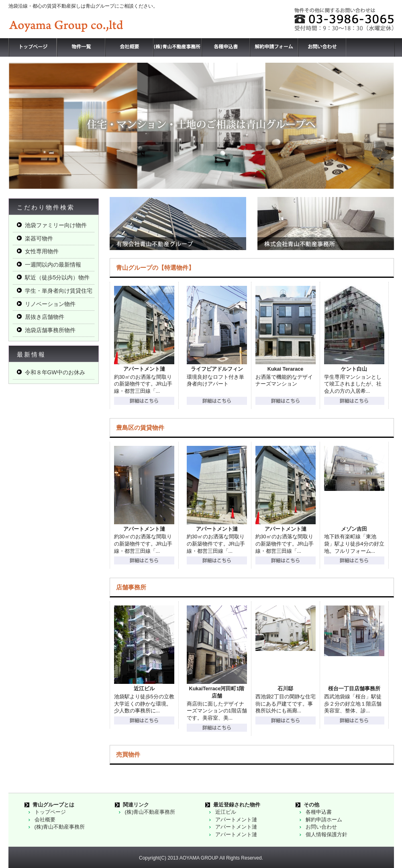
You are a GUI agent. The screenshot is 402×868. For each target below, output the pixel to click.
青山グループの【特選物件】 (155, 268)
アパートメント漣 (236, 820)
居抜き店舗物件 (45, 317)
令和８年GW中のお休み (55, 372)
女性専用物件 (42, 251)
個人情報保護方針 (326, 834)
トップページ (50, 812)
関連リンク (136, 805)
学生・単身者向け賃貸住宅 (59, 291)
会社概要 (45, 820)
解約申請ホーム (324, 820)
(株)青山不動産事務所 (60, 827)
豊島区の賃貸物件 (140, 428)
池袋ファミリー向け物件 (56, 225)
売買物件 (128, 754)
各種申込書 (319, 812)
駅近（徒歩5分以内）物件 (57, 277)
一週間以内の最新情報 (53, 265)
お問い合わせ (321, 827)
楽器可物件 (39, 238)
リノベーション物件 (50, 304)
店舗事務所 (131, 587)
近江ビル (226, 812)
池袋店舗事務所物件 (50, 330)
